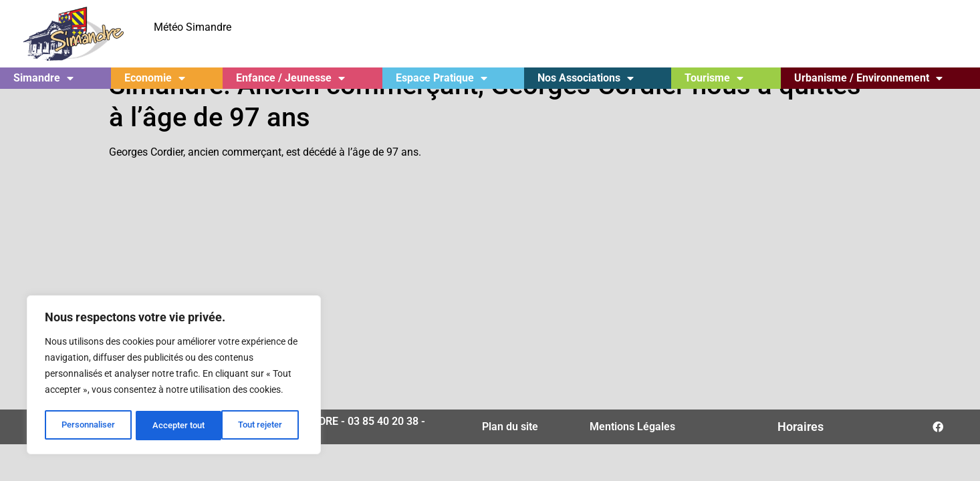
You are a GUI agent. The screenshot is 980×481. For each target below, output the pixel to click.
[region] (174, 376)
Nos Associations (586, 78)
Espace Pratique (442, 78)
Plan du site (510, 451)
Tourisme (714, 78)
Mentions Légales (632, 451)
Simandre (43, 78)
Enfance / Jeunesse (290, 78)
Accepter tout (261, 426)
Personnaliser (88, 426)
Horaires (801, 451)
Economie (155, 78)
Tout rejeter (175, 426)
